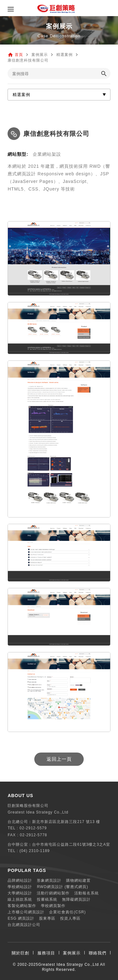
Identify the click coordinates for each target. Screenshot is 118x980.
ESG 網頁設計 (21, 918)
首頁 (19, 55)
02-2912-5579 (33, 828)
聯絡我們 (98, 953)
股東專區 (47, 918)
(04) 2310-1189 (35, 851)
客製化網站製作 (22, 906)
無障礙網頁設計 (76, 899)
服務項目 (46, 953)
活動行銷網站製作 (53, 893)
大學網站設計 (20, 893)
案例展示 (72, 953)
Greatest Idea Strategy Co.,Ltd (68, 965)
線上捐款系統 (20, 899)
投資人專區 (70, 918)
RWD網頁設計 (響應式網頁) (62, 887)
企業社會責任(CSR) (67, 912)
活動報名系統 (87, 893)
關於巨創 (20, 953)
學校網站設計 (20, 887)
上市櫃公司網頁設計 (26, 912)
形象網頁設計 (49, 880)
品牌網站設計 (20, 880)
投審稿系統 (47, 899)
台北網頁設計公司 (24, 925)
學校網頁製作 (53, 906)
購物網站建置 (78, 880)
